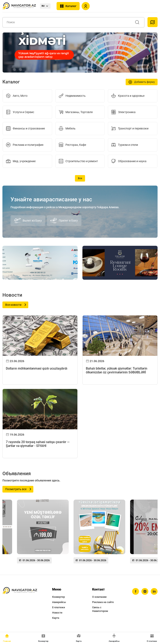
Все (80, 178)
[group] (43, 533)
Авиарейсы (59, 602)
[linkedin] (154, 591)
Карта (56, 618)
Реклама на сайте (103, 602)
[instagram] (145, 591)
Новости (57, 613)
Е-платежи (58, 607)
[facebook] (136, 591)
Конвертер (58, 597)
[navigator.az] (20, 591)
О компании (99, 597)
